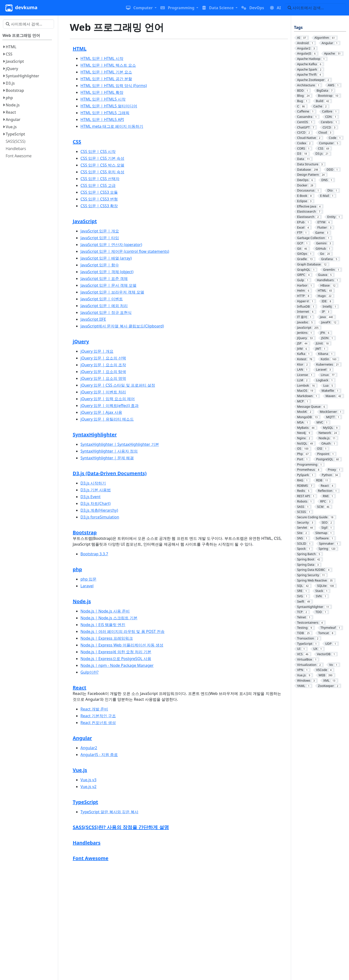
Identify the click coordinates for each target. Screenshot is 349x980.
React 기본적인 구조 (98, 716)
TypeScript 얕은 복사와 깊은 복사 (109, 812)
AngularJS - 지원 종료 (99, 755)
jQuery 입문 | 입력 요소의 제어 (108, 399)
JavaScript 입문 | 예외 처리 (104, 306)
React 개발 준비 (94, 709)
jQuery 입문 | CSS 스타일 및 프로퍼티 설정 (118, 385)
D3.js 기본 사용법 (96, 490)
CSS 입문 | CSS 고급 (98, 185)
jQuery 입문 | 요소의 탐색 (103, 372)
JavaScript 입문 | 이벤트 (102, 299)
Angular (82, 738)
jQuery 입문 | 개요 (97, 351)
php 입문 (88, 579)
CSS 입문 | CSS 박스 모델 (102, 165)
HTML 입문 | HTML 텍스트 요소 (108, 65)
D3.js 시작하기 (93, 483)
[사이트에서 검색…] (315, 8)
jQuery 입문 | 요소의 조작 (103, 365)
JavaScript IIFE (93, 319)
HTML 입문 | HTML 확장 (102, 92)
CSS (77, 142)
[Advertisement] (179, 902)
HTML (80, 49)
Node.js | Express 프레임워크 (107, 638)
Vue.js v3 (88, 780)
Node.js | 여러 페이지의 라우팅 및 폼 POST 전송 (123, 631)
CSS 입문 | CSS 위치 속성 (102, 172)
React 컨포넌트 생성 (98, 723)
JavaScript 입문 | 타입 (100, 238)
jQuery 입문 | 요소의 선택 (103, 358)
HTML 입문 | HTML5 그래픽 (105, 113)
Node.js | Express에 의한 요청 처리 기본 (116, 652)
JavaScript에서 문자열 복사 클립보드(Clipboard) (122, 326)
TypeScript (85, 802)
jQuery (81, 341)
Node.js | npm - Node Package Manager (117, 665)
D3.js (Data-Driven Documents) (110, 473)
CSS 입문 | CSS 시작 (98, 151)
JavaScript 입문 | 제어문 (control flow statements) (125, 251)
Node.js (82, 601)
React (79, 688)
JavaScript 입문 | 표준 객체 (104, 279)
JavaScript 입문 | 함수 (100, 265)
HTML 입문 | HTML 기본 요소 (106, 72)
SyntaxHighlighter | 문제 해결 (107, 458)
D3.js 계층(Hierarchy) (99, 510)
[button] (141, 8)
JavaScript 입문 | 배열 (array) (106, 258)
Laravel (87, 586)
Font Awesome (91, 858)
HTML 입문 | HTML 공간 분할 (106, 79)
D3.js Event (91, 497)
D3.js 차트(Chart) (95, 503)
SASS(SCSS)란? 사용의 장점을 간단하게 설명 (121, 827)
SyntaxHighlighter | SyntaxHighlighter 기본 (120, 444)
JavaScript (85, 221)
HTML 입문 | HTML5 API (102, 120)
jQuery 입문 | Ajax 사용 (101, 412)
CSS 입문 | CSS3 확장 (99, 206)
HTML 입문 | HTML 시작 (102, 58)
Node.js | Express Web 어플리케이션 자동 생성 (122, 645)
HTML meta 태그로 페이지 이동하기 (112, 126)
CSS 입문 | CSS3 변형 (99, 199)
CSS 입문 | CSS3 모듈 (99, 192)
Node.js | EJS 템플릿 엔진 (103, 625)
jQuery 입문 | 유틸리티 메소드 (107, 419)
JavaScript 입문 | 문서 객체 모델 (108, 285)
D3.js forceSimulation (100, 517)
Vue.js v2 (88, 787)
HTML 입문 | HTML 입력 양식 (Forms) (114, 86)
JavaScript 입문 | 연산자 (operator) (111, 245)
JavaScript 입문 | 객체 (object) (107, 272)
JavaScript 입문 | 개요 (100, 231)
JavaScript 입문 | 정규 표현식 (106, 312)
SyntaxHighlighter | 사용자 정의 (109, 451)
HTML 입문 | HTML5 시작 (103, 99)
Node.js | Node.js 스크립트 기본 (109, 618)
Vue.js (80, 770)
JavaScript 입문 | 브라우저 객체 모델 (112, 292)
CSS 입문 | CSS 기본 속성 (102, 158)
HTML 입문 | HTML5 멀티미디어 (109, 106)
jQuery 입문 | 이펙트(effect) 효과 (110, 406)
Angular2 (89, 748)
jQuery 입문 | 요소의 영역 (103, 378)
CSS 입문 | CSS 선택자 (100, 179)
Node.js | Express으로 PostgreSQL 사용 (116, 659)
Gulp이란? (89, 672)
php (77, 569)
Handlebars (87, 843)
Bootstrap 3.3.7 (94, 554)
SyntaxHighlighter (95, 434)
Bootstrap (85, 532)
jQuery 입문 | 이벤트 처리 (103, 392)
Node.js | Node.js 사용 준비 (105, 611)
